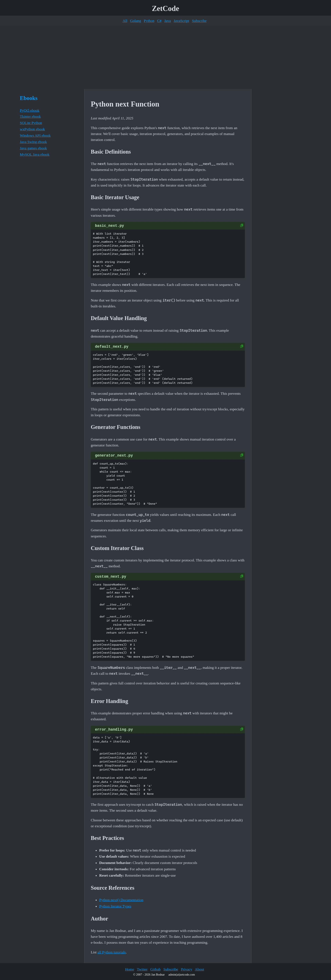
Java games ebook (33, 148)
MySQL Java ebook (35, 154)
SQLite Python (31, 123)
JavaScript (181, 21)
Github (155, 969)
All (125, 21)
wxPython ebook (32, 129)
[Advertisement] (165, 57)
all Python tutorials (112, 952)
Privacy (187, 969)
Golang (136, 21)
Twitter (142, 969)
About (199, 969)
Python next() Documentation (121, 900)
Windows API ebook (35, 135)
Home (130, 969)
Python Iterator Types (115, 906)
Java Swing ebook (33, 142)
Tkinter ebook (30, 116)
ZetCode (166, 9)
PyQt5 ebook (30, 110)
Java (168, 21)
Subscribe (199, 21)
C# (159, 21)
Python (149, 21)
